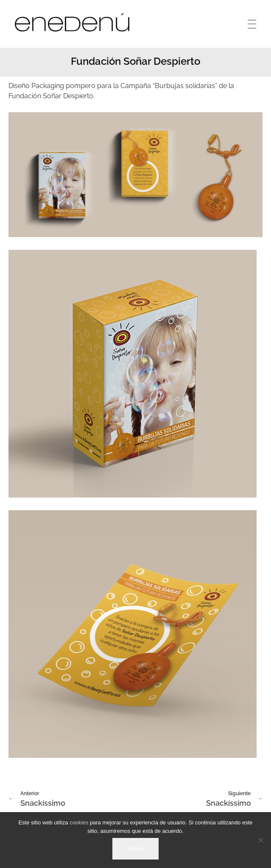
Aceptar (135, 849)
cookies (79, 822)
